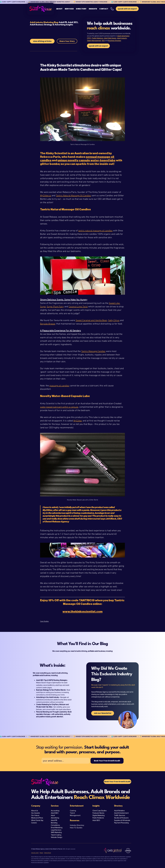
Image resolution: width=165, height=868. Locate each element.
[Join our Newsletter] (103, 713)
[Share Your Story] (67, 41)
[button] (69, 9)
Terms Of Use (47, 853)
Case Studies (44, 621)
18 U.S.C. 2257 (35, 853)
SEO (103, 41)
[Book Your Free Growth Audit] (107, 761)
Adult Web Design (110, 38)
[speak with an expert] (98, 46)
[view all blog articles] (42, 41)
